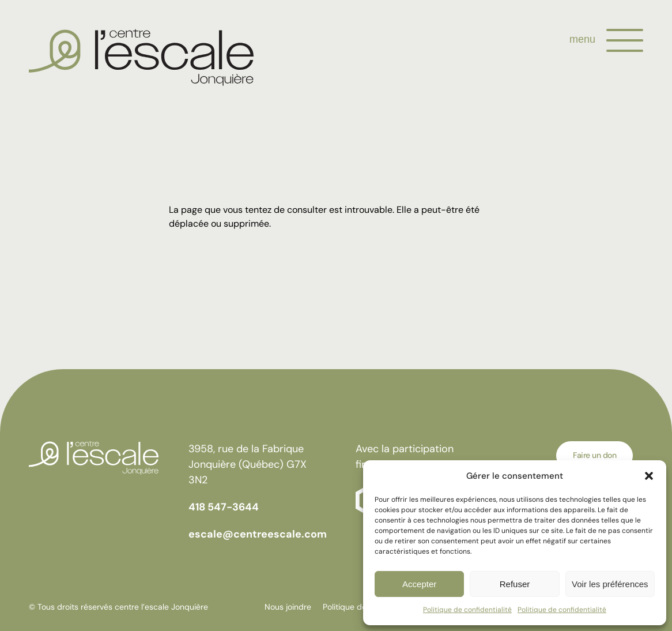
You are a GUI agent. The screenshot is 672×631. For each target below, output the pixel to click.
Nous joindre (288, 607)
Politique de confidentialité (467, 610)
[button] (649, 476)
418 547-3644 (224, 507)
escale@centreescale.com (258, 534)
